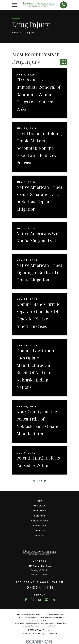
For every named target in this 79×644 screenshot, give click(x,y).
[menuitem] (26, 634)
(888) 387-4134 (39, 587)
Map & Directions (39, 575)
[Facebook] (26, 600)
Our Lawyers (39, 511)
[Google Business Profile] (46, 600)
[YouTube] (39, 600)
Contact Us (39, 531)
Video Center (39, 526)
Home (39, 501)
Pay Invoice (39, 536)
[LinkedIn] (53, 600)
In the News (39, 516)
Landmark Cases (39, 521)
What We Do (39, 506)
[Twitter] (33, 600)
